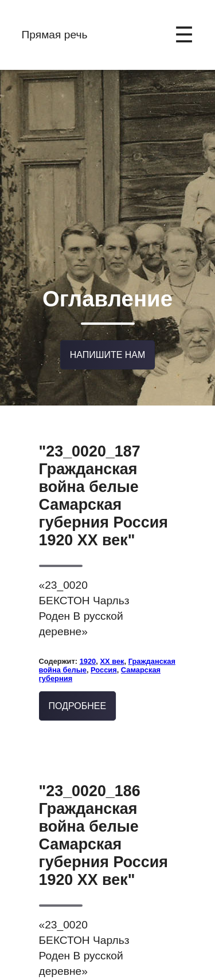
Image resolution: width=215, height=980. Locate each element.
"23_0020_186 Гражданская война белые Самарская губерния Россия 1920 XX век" (103, 804)
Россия (104, 638)
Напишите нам (108, 326)
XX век (112, 629)
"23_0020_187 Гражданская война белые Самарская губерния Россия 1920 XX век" (103, 464)
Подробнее (78, 674)
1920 (88, 629)
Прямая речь (55, 35)
